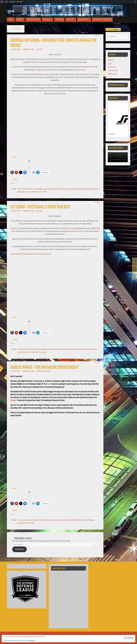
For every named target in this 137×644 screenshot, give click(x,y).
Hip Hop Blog (35, 520)
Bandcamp (24, 349)
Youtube (44, 192)
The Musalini (91, 520)
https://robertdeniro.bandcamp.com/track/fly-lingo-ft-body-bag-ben (31, 254)
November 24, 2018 (29, 371)
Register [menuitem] (13, 2)
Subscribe (19, 549)
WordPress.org (112, 74)
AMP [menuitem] (20, 2)
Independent (74, 189)
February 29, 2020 (29, 50)
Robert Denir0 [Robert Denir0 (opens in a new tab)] (79, 231)
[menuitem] (2, 2)
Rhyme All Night (74, 520)
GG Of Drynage (62, 189)
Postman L (77, 349)
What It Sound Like (37, 192)
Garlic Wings (28, 520)
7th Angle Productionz (27, 189)
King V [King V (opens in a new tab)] (96, 67)
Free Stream (21, 520)
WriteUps (27, 523)
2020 (19, 189)
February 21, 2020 (28, 211)
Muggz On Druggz (86, 189)
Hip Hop (68, 189)
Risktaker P (14, 400)
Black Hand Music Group (34, 349)
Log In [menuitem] (6, 2)
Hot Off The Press (44, 520)
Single (22, 192)
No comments (97, 36)
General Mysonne (53, 189)
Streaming (47, 371)
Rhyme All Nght (85, 349)
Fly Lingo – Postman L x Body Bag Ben (40, 207)
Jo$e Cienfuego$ (53, 520)
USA (30, 352)
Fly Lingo (51, 349)
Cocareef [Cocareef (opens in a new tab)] (15, 67)
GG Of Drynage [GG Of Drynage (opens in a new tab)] (81, 70)
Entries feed (112, 67)
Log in (110, 64)
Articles (35, 189)
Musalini (49, 384)
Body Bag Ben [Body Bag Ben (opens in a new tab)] (66, 228)
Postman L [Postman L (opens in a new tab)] (14, 228)
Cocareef (45, 189)
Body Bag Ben (45, 349)
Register (111, 60)
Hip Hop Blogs (57, 349)
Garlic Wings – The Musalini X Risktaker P (45, 367)
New (92, 189)
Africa (19, 349)
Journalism (71, 349)
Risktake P (81, 520)
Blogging (40, 50)
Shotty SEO (17, 50)
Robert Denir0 (93, 349)
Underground (28, 192)
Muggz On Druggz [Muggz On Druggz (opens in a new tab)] (36, 70)
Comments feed (113, 71)
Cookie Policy (32, 641)
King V (80, 189)
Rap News (66, 520)
